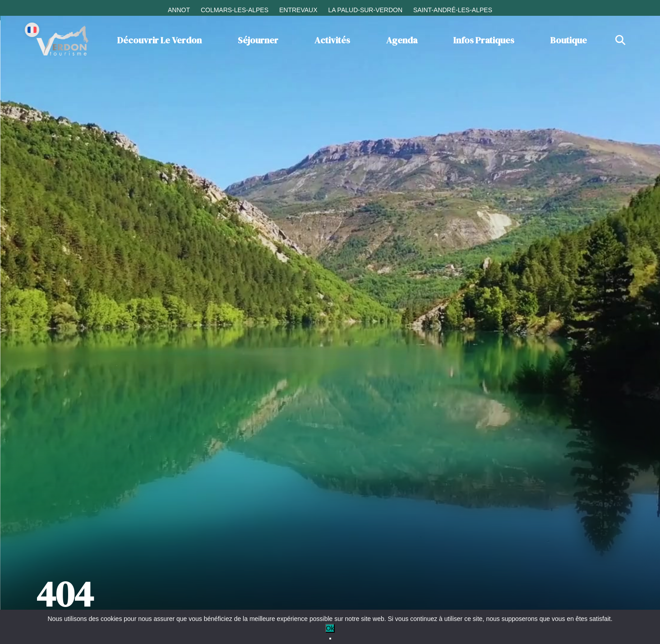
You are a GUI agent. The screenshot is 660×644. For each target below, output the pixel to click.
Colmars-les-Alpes (235, 10)
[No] (330, 639)
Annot (179, 10)
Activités (332, 40)
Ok (330, 628)
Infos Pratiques (484, 40)
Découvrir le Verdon (159, 40)
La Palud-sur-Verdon (365, 10)
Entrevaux (298, 10)
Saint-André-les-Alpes (453, 10)
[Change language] (32, 30)
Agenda (402, 40)
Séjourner (258, 40)
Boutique (569, 40)
